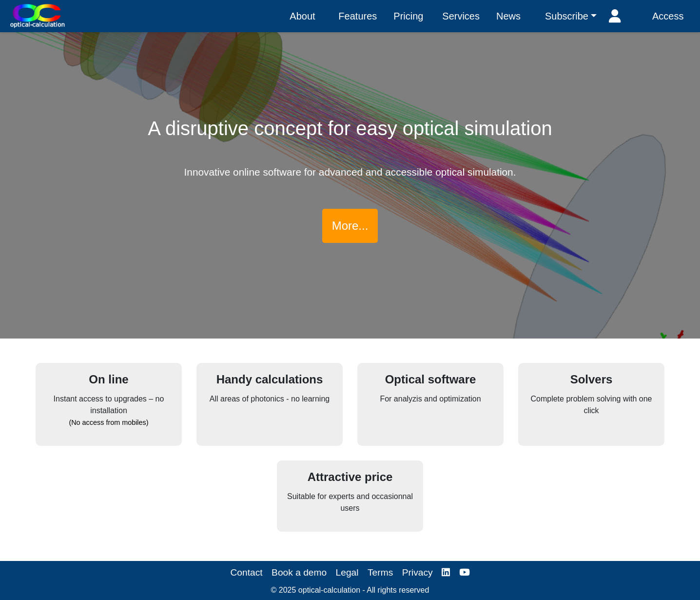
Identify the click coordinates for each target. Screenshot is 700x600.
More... (350, 226)
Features (358, 16)
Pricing (408, 16)
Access (668, 16)
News (508, 16)
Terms (380, 572)
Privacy (418, 572)
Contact (246, 572)
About (302, 16)
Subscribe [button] (567, 16)
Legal (347, 572)
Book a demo (299, 572)
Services (461, 16)
